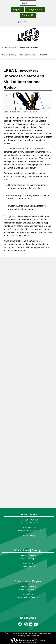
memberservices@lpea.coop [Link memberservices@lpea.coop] (29, 531)
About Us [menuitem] (44, 55)
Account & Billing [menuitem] (9, 47)
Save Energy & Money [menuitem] (29, 47)
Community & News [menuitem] (28, 55)
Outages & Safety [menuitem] (9, 55)
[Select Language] (28, 3)
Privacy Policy (29, 536)
